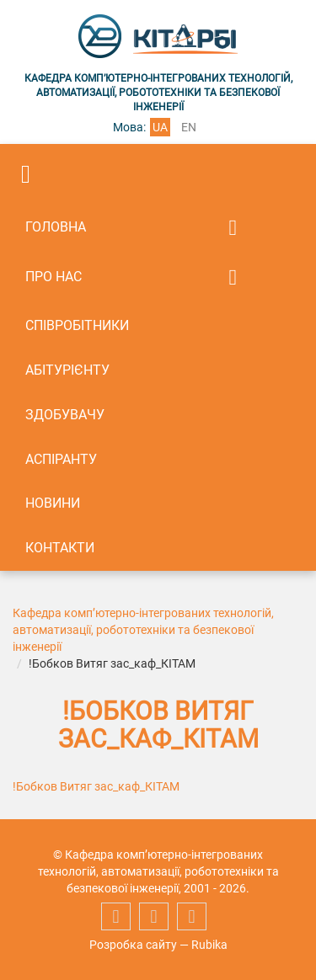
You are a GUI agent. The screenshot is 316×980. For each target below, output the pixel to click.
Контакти (60, 548)
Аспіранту (61, 459)
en (189, 127)
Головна (56, 227)
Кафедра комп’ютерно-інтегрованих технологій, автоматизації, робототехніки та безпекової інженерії (143, 630)
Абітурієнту (67, 370)
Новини (53, 503)
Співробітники (77, 325)
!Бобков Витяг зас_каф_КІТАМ (96, 786)
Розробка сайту (133, 945)
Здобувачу (65, 415)
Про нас (54, 277)
